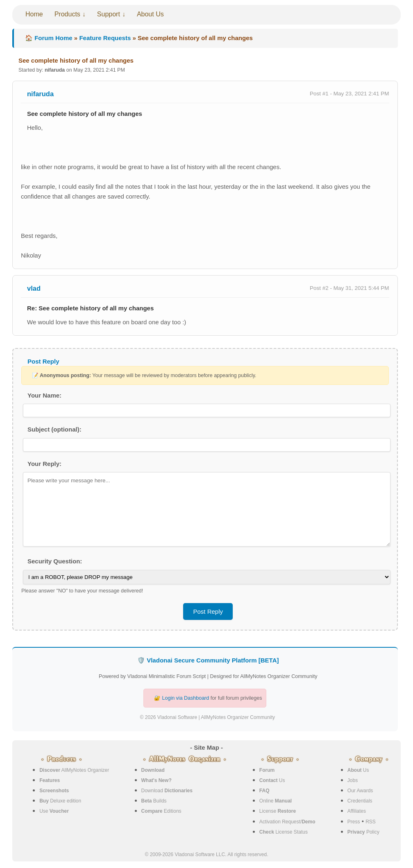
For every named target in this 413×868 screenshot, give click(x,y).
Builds (154, 801)
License (278, 811)
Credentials (360, 801)
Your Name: (44, 395)
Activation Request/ (287, 822)
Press (354, 822)
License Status (284, 832)
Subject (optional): (54, 429)
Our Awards (360, 791)
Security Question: (55, 561)
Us (272, 780)
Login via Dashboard (186, 698)
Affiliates (357, 811)
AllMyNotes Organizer (74, 770)
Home (34, 14)
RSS (371, 822)
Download (167, 791)
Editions (161, 811)
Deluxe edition (60, 801)
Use (54, 811)
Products (67, 14)
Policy (363, 832)
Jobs (353, 780)
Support (109, 14)
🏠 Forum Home (49, 38)
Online (276, 801)
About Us (150, 14)
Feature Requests (105, 38)
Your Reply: (44, 464)
